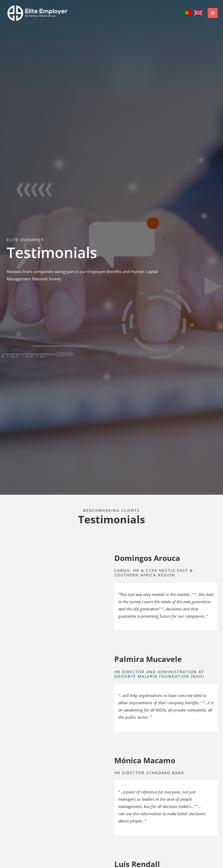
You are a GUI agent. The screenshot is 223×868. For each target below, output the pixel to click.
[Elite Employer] (38, 13)
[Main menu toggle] (213, 13)
